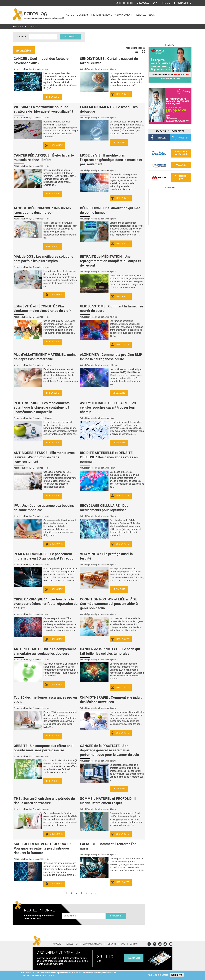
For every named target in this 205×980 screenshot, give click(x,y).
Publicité (111, 944)
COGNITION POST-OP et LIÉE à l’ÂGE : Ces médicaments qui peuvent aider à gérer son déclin (109, 604)
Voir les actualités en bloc (144, 51)
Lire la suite (53, 97)
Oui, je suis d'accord (158, 975)
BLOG (152, 15)
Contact (134, 944)
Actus (70, 15)
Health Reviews (102, 15)
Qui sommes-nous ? (92, 944)
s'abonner (134, 958)
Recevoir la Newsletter (170, 131)
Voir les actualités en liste (137, 51)
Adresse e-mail (70, 911)
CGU (123, 944)
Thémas (166, 3)
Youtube (171, 944)
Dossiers (83, 15)
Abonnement (123, 15)
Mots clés (21, 37)
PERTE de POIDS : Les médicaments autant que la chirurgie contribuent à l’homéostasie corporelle (42, 407)
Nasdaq (167, 13)
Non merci (177, 975)
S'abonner (116, 916)
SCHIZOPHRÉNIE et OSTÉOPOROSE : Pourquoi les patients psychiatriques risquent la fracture (42, 848)
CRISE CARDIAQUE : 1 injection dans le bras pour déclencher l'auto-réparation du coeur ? (46, 604)
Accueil (16, 26)
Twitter (155, 944)
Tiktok (165, 944)
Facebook (149, 944)
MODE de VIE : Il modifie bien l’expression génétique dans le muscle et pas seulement (111, 160)
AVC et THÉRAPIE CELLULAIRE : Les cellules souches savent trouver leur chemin (108, 407)
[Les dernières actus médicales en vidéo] (170, 224)
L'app (156, 3)
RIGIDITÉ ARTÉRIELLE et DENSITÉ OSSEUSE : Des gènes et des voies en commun (109, 457)
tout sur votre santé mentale (181, 153)
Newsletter (72, 944)
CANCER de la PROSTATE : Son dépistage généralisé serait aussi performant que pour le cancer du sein (109, 750)
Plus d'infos (48, 976)
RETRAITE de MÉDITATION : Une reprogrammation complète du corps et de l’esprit (110, 261)
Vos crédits (181, 165)
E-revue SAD (143, 3)
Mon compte (184, 3)
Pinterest (160, 944)
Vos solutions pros (181, 177)
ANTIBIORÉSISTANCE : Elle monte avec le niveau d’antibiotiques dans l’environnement (44, 457)
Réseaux (140, 15)
